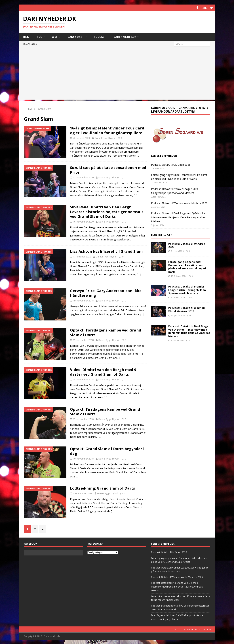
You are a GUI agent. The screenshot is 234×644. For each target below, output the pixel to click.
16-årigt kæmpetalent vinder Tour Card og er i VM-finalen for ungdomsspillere (107, 130)
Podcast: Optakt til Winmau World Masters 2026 (179, 203)
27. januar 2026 (178, 315)
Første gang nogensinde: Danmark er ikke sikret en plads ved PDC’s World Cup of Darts (187, 267)
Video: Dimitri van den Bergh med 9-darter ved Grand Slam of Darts (104, 372)
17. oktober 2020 (82, 256)
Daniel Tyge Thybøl (105, 138)
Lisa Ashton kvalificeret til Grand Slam (106, 251)
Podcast (100, 36)
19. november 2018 (83, 300)
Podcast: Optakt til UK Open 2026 (171, 164)
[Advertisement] (117, 74)
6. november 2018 (83, 493)
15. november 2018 (83, 340)
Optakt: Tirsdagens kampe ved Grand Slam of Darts (105, 411)
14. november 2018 (83, 379)
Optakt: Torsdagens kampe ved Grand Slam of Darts (106, 332)
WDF (55, 36)
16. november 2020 (83, 221)
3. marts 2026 (177, 251)
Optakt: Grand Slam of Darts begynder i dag (107, 451)
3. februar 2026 (178, 297)
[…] (139, 155)
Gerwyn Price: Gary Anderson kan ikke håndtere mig (106, 293)
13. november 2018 (83, 419)
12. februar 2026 (179, 276)
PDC (39, 36)
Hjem (26, 36)
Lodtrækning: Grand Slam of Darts (103, 488)
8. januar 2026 (177, 340)
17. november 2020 (83, 177)
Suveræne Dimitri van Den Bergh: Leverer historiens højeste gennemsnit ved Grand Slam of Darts (107, 212)
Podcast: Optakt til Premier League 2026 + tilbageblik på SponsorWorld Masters (187, 290)
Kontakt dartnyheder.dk (197, 629)
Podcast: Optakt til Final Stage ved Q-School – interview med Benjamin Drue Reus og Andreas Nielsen (179, 217)
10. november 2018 (83, 458)
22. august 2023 (81, 138)
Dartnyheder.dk (125, 36)
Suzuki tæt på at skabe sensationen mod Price (108, 170)
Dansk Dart (76, 36)
